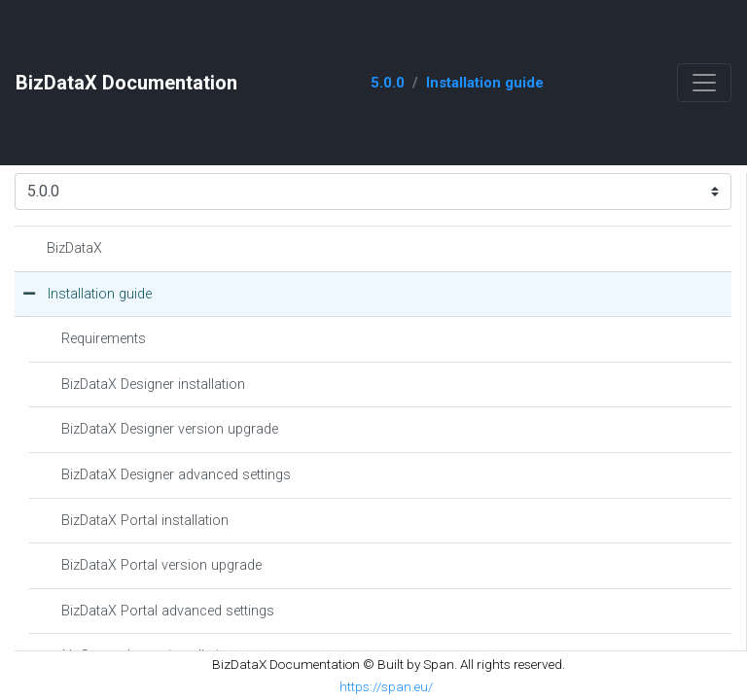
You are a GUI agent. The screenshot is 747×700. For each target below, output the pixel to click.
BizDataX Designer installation (153, 385)
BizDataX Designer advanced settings (176, 475)
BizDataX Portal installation (145, 521)
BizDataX (74, 248)
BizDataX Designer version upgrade (170, 429)
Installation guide (485, 83)
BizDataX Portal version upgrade (161, 565)
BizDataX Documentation (126, 83)
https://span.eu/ (386, 686)
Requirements (104, 339)
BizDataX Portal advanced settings (168, 611)
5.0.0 (388, 83)
